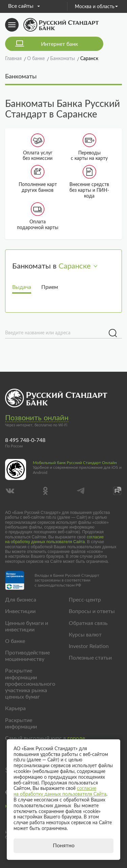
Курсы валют (85, 635)
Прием (50, 287)
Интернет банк (59, 44)
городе (76, 738)
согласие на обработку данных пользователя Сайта (54, 539)
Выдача (22, 287)
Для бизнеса (21, 600)
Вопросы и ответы (92, 611)
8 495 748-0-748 (25, 440)
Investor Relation (89, 646)
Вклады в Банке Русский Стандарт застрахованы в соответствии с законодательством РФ (67, 580)
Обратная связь (88, 623)
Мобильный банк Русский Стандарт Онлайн (75, 463)
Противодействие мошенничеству (27, 656)
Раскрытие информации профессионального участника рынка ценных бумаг (30, 684)
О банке (15, 641)
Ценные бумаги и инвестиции (27, 626)
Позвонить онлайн (37, 418)
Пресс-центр (85, 600)
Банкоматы (21, 77)
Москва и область (96, 7)
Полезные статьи (90, 658)
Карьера (15, 708)
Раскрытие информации (21, 724)
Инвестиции (20, 611)
